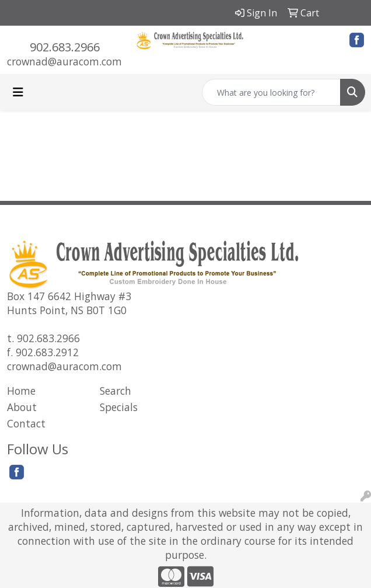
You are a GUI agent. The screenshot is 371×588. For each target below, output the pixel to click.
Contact (26, 423)
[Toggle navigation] (18, 92)
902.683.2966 (65, 47)
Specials (119, 407)
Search (116, 391)
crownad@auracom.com (64, 61)
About (22, 407)
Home (21, 391)
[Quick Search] (271, 92)
